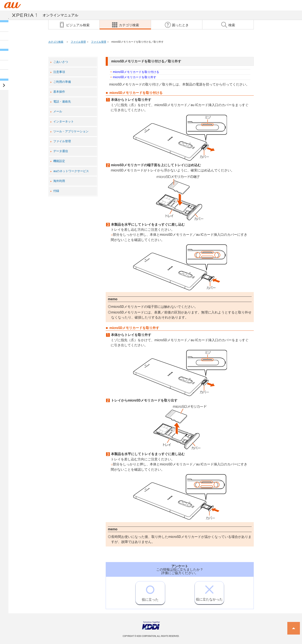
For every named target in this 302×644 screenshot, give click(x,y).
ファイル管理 (78, 42)
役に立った (150, 591)
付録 (56, 191)
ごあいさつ (61, 62)
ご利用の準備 (62, 82)
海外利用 (59, 181)
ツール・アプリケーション (71, 131)
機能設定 (59, 161)
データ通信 (61, 151)
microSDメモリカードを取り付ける (136, 72)
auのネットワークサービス (71, 171)
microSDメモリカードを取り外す (135, 77)
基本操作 (59, 92)
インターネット (64, 122)
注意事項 (59, 72)
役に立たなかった (209, 591)
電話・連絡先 (62, 102)
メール (58, 111)
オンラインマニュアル (45, 15)
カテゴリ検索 (56, 42)
